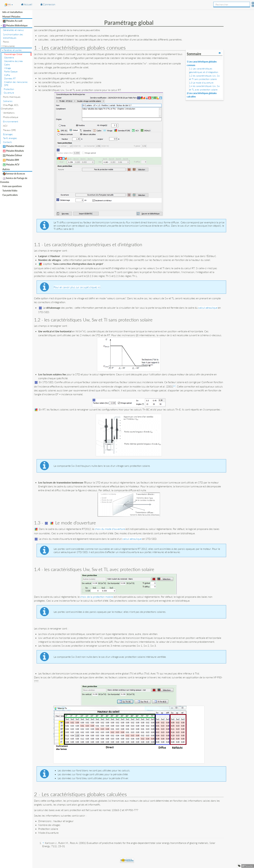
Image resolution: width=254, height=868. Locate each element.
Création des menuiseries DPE (16, 84)
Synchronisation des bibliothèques (13, 36)
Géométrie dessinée (13, 61)
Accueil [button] (27, 4)
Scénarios (8, 101)
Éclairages (8, 134)
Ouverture (9, 93)
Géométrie (9, 58)
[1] (174, 386)
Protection (9, 89)
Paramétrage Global (13, 54)
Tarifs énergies (10, 138)
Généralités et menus (13, 30)
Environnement (11, 121)
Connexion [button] (48, 4)
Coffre (7, 75)
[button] (9, 5)
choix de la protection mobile (97, 597)
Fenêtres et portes (13, 50)
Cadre (7, 65)
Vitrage (8, 68)
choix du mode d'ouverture (110, 529)
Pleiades (249, 866)
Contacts (8, 142)
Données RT (10, 78)
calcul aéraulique (208, 308)
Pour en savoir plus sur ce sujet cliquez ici (77, 287)
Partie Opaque (11, 72)
